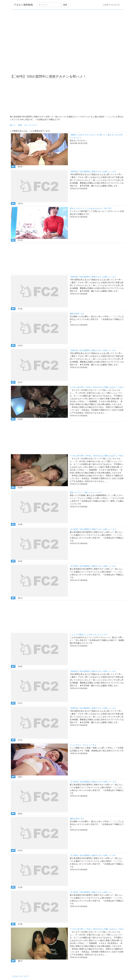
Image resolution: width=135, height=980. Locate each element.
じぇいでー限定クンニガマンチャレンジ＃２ (89, 634)
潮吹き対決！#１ (77, 314)
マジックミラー (31, 125)
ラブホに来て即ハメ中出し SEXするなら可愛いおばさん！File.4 (97, 929)
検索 (65, 5)
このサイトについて (111, 5)
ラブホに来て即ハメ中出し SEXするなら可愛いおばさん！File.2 (97, 456)
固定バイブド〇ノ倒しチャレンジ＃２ (86, 492)
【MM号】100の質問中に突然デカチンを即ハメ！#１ (93, 277)
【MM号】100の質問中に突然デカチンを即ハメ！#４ (93, 350)
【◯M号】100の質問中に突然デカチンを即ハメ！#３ (93, 566)
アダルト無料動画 (23, 5)
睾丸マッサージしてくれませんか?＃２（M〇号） (91, 208)
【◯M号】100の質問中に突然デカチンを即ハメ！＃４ (93, 782)
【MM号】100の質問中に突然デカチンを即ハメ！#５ (93, 708)
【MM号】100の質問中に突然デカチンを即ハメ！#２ (93, 671)
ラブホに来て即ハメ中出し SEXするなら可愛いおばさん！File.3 (97, 387)
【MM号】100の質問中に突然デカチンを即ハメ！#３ (93, 172)
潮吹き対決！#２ (77, 819)
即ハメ (13, 125)
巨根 (20, 125)
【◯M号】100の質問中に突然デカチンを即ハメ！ (91, 892)
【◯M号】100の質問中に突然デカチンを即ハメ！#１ (93, 855)
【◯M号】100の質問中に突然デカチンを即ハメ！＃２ (93, 529)
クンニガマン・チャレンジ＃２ (83, 745)
